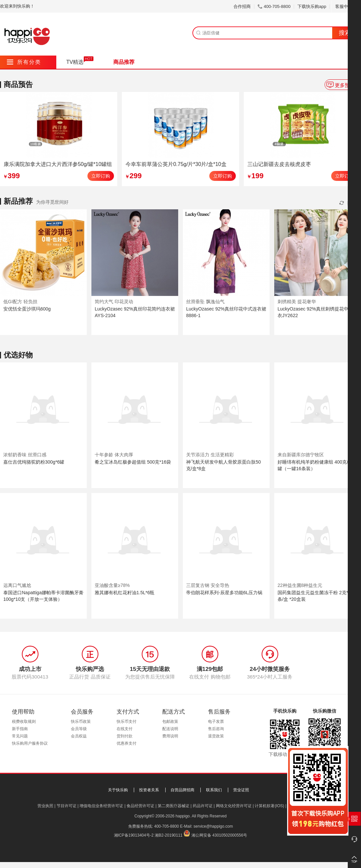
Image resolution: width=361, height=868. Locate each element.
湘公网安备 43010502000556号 (219, 835)
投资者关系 (149, 790)
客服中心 (346, 6)
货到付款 (125, 736)
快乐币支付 (127, 722)
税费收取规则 (24, 722)
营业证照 (241, 790)
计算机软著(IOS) (269, 806)
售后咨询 (216, 729)
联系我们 (214, 790)
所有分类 (24, 62)
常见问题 (20, 736)
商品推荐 (124, 62)
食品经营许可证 (140, 806)
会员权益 (79, 736)
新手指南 (20, 729)
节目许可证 (67, 806)
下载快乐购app (312, 6)
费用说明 (170, 736)
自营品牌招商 (182, 790)
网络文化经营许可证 (234, 806)
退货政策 (216, 736)
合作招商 (242, 6)
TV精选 (75, 62)
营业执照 (45, 806)
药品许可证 (203, 806)
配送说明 (170, 729)
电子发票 (216, 722)
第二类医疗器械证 (174, 806)
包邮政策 (170, 722)
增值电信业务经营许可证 (101, 806)
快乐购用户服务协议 (30, 743)
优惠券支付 (127, 743)
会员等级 (79, 729)
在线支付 (125, 729)
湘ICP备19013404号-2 (134, 835)
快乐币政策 (81, 722)
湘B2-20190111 (169, 835)
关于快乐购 (118, 790)
